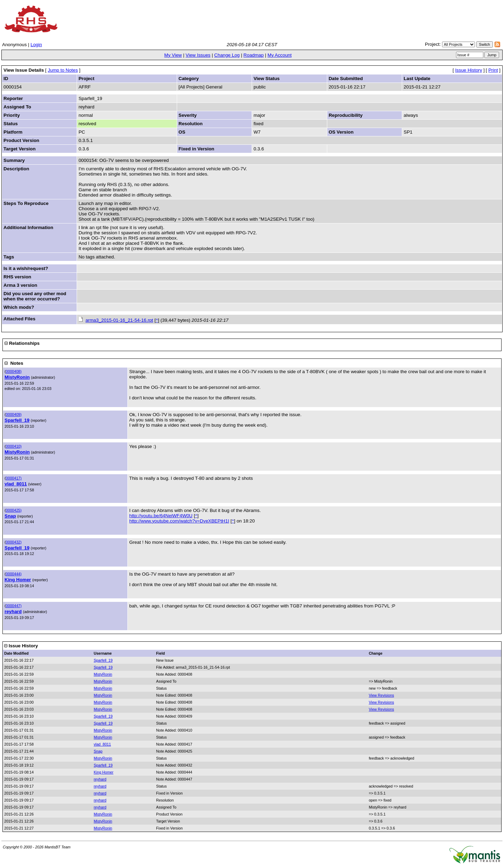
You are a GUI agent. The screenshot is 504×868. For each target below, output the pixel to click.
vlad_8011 (16, 484)
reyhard (13, 611)
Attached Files (19, 319)
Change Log (227, 55)
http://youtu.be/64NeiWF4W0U (161, 516)
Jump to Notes (63, 70)
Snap (10, 516)
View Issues (198, 55)
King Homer (18, 580)
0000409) (14, 414)
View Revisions (381, 695)
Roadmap (254, 55)
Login (36, 45)
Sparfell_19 (17, 420)
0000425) (14, 510)
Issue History (468, 70)
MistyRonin (17, 377)
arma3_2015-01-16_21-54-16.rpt (119, 320)
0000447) (14, 606)
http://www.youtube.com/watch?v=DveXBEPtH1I (179, 521)
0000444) (14, 574)
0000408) (14, 371)
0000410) (14, 446)
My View (173, 55)
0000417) (14, 478)
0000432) (14, 542)
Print (493, 70)
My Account (279, 55)
